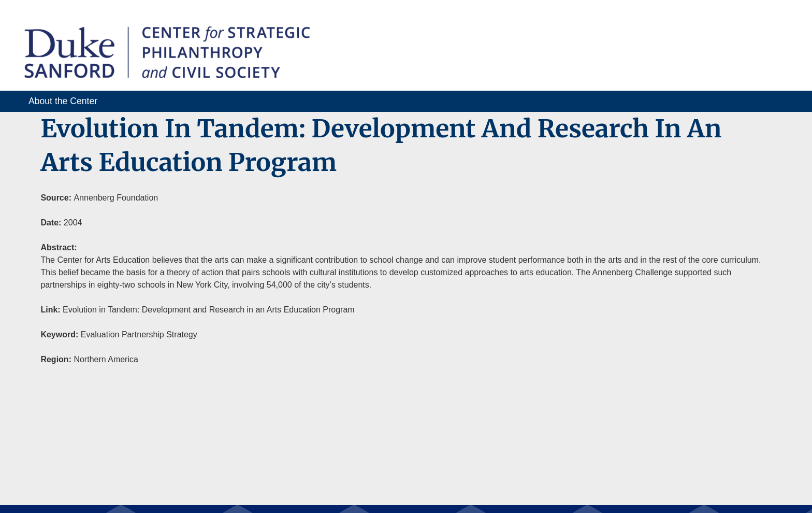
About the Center (63, 101)
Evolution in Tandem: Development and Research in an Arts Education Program (209, 310)
